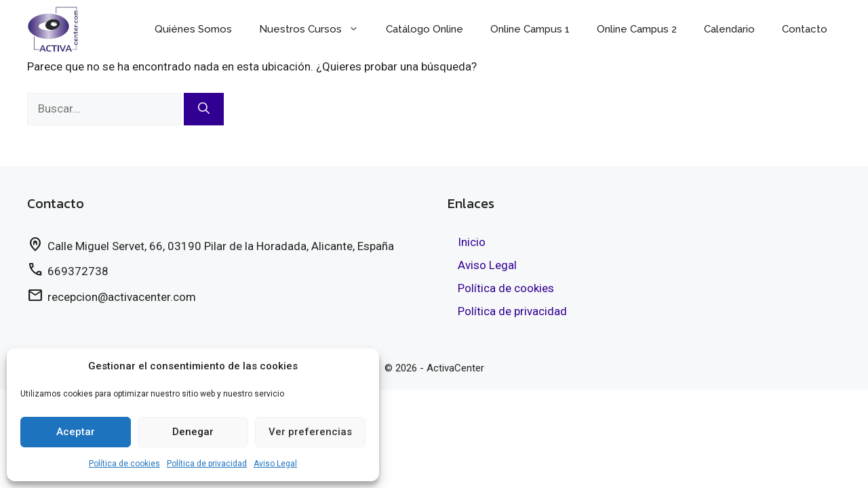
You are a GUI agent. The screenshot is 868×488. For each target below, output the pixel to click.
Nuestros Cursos (316, 29)
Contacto (805, 29)
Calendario (729, 29)
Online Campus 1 (530, 29)
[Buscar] (204, 109)
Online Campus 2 (637, 29)
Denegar (193, 432)
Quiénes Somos (193, 29)
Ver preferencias (310, 432)
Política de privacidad (207, 464)
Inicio (472, 242)
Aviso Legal (275, 464)
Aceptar (76, 432)
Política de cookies (124, 464)
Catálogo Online (425, 29)
